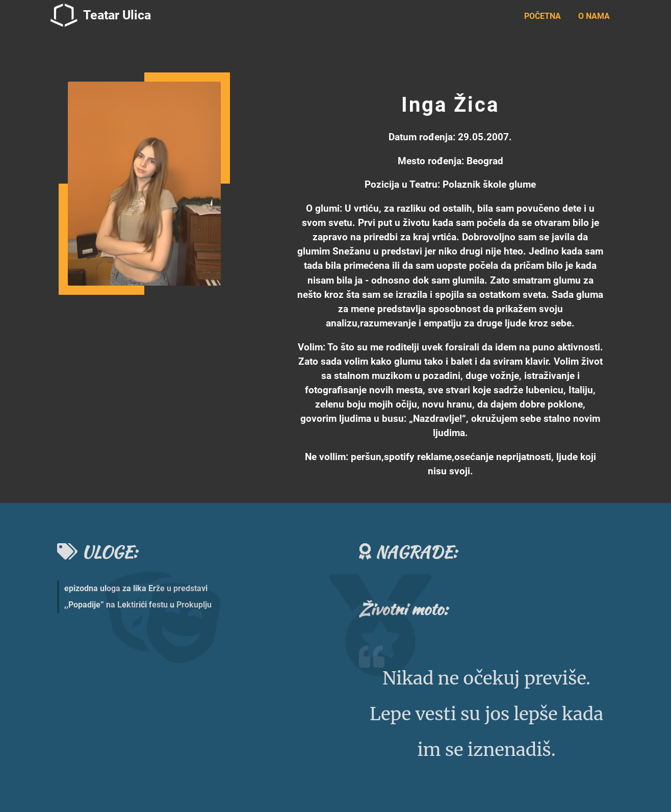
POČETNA (543, 16)
